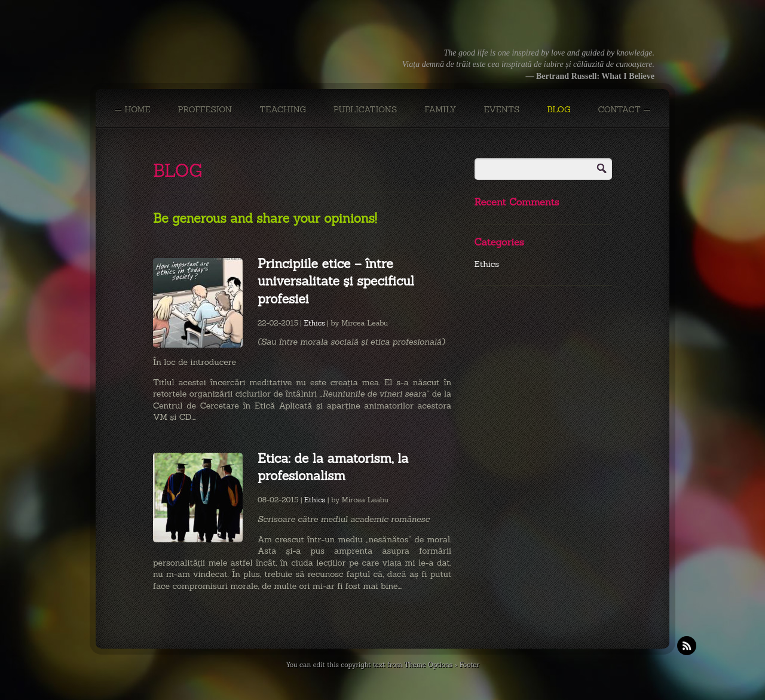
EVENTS (501, 109)
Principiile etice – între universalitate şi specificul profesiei (336, 281)
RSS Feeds (687, 646)
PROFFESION (205, 109)
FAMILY (440, 109)
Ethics (314, 323)
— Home (132, 109)
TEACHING (282, 109)
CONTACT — (624, 109)
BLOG (559, 109)
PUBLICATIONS (365, 109)
